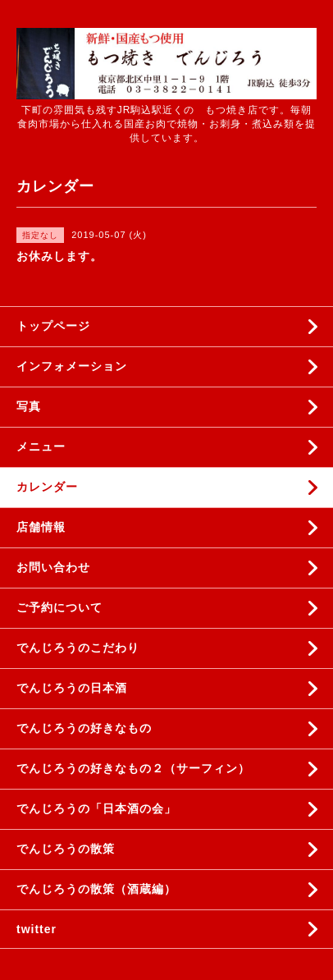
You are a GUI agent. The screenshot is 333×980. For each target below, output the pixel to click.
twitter (36, 929)
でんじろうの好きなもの (84, 728)
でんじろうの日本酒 (72, 688)
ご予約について (59, 607)
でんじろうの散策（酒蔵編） (96, 889)
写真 (29, 406)
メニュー (41, 446)
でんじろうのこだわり (78, 648)
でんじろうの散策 (66, 849)
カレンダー (47, 487)
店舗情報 (41, 527)
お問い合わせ (53, 567)
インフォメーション (72, 366)
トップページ (53, 326)
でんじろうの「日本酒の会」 (96, 808)
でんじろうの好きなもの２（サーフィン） (133, 768)
